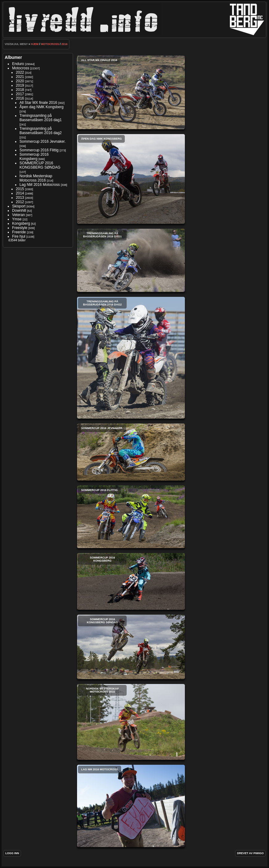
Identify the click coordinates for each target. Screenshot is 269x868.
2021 (20, 77)
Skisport (19, 206)
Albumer (13, 57)
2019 (20, 85)
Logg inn (12, 853)
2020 (20, 81)
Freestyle (20, 228)
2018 (20, 90)
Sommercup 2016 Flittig (39, 150)
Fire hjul (19, 236)
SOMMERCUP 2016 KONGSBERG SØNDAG (40, 165)
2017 (20, 94)
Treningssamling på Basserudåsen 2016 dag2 (41, 131)
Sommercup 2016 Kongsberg (34, 157)
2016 (64, 44)
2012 (20, 202)
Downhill (19, 211)
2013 (20, 198)
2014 (20, 193)
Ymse (17, 219)
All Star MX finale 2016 (38, 103)
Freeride (19, 232)
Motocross (50, 44)
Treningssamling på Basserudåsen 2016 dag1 (41, 118)
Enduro (18, 64)
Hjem (35, 44)
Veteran (18, 215)
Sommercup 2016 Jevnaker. (42, 141)
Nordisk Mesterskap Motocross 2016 (36, 178)
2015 (20, 189)
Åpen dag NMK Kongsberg (41, 107)
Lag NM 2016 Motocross (40, 185)
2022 (20, 72)
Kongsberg (21, 223)
